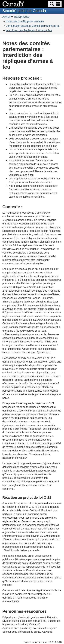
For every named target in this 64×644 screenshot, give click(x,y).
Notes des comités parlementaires (25, 21)
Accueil (6, 17)
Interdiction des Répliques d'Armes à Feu (29, 30)
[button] (55, 4)
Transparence (22, 17)
